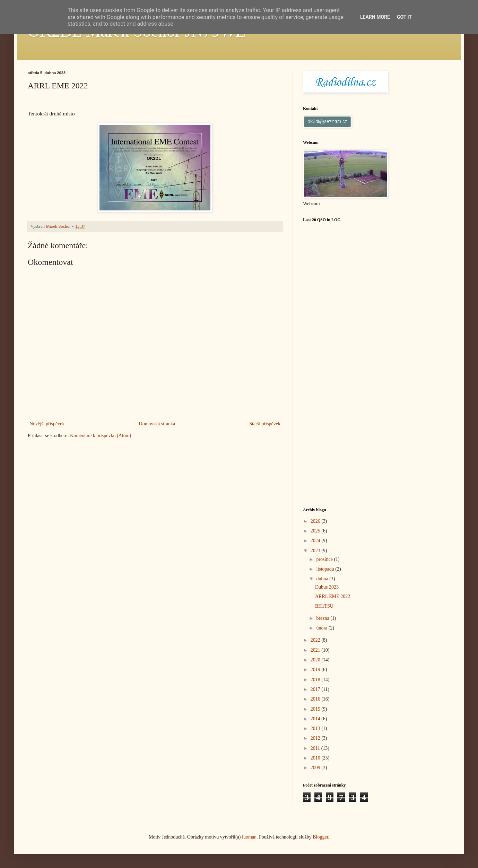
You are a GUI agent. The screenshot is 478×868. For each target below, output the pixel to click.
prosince (325, 559)
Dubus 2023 (327, 587)
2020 (316, 660)
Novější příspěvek (47, 424)
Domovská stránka (157, 424)
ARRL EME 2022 (333, 596)
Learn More (375, 17)
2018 (316, 680)
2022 (316, 640)
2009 (316, 768)
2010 (316, 758)
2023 (316, 551)
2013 (316, 728)
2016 (316, 699)
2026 (316, 521)
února (322, 628)
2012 (316, 738)
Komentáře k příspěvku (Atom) (101, 436)
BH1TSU (324, 606)
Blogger (320, 837)
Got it (404, 17)
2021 (316, 650)
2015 (316, 709)
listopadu (326, 569)
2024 (316, 541)
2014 (316, 719)
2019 (316, 670)
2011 (316, 748)
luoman (249, 837)
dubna (323, 579)
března (323, 618)
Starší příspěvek (265, 424)
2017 (316, 689)
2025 (316, 531)
